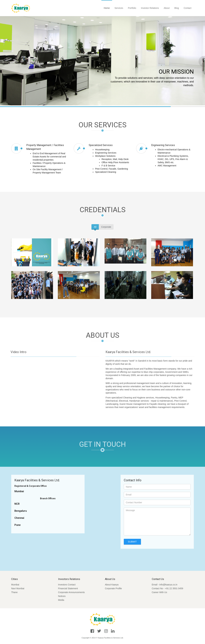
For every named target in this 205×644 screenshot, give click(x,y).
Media (61, 600)
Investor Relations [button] (150, 8)
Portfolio (132, 8)
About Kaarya (112, 585)
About (167, 8)
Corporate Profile (113, 588)
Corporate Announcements (72, 592)
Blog (177, 8)
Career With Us (160, 592)
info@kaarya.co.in (168, 585)
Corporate (106, 227)
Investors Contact (67, 585)
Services (119, 8)
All (95, 227)
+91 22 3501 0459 (174, 588)
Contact (188, 8)
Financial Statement (68, 588)
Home (107, 8)
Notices (62, 596)
